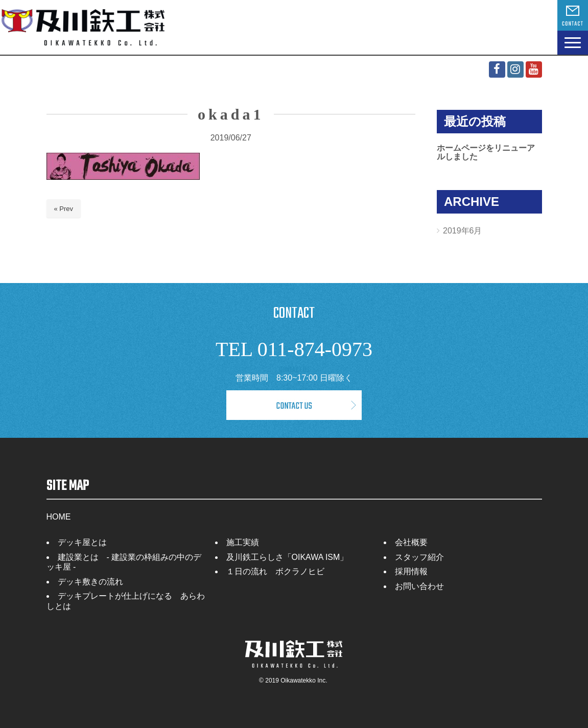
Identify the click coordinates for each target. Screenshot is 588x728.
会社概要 (411, 542)
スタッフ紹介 (419, 557)
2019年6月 (463, 231)
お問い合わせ (419, 586)
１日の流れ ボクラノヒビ (275, 571)
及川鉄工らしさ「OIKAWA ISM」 (287, 557)
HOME (59, 517)
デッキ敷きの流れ (90, 582)
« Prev (64, 209)
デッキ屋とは (82, 542)
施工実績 (243, 542)
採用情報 (411, 571)
